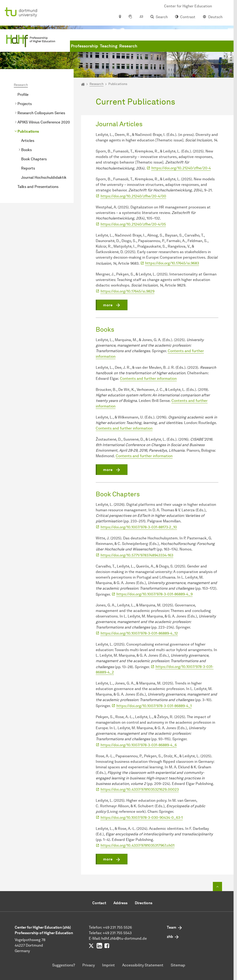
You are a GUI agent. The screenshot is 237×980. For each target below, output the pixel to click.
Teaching (109, 46)
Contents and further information (148, 379)
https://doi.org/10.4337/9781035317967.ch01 (137, 845)
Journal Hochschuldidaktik (44, 177)
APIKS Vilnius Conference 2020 (44, 122)
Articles (28, 141)
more (108, 305)
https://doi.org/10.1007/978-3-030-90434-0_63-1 (142, 818)
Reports (28, 168)
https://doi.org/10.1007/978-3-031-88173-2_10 (139, 527)
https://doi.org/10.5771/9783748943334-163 (137, 555)
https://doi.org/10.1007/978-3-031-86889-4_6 (139, 745)
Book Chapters (34, 159)
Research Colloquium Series (41, 113)
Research (128, 46)
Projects (25, 104)
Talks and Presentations (38, 187)
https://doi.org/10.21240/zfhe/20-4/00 (133, 196)
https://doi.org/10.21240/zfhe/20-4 (181, 168)
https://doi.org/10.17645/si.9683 (172, 263)
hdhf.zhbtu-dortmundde (124, 938)
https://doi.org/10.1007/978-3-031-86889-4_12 (139, 633)
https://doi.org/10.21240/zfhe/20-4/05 (133, 224)
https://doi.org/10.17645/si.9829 (127, 291)
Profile (23, 95)
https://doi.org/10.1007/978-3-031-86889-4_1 (154, 706)
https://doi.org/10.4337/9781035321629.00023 (140, 789)
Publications (28, 131)
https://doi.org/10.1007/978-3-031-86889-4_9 (155, 594)
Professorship (84, 46)
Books (26, 150)
